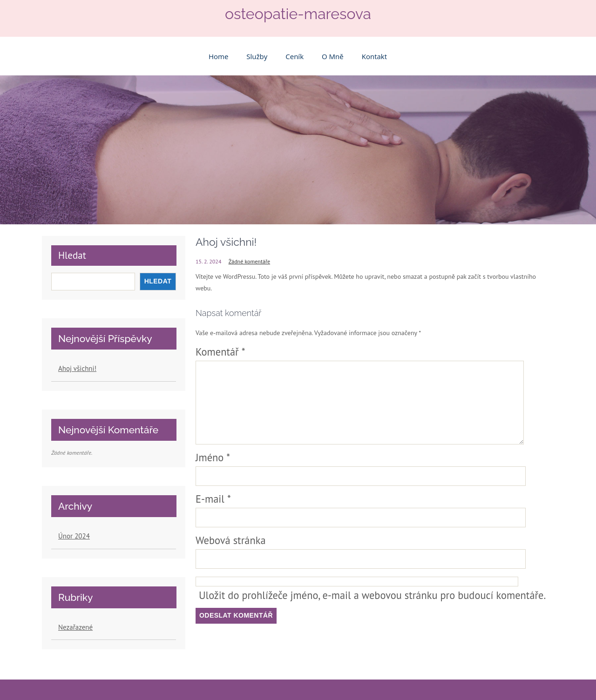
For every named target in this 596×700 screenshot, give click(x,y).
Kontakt (374, 56)
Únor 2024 (74, 536)
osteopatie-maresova (298, 14)
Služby (257, 56)
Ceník (295, 56)
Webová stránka (231, 540)
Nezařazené (75, 627)
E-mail (213, 499)
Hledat (72, 255)
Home (218, 56)
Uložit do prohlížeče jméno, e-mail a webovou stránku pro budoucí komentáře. (372, 595)
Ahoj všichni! (77, 368)
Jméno (213, 457)
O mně (333, 56)
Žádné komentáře (249, 261)
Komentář (220, 352)
